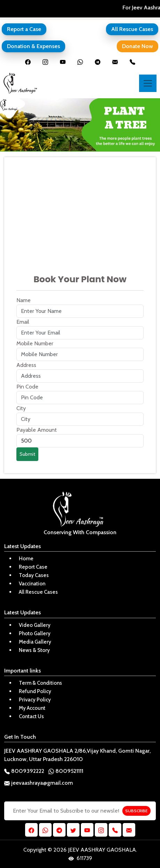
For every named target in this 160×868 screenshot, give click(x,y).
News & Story (34, 650)
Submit (27, 454)
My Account (32, 708)
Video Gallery (35, 625)
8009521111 (66, 771)
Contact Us (31, 716)
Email (23, 322)
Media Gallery (35, 642)
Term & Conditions (40, 683)
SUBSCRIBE (136, 811)
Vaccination (32, 584)
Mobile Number (35, 343)
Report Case (33, 567)
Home (26, 559)
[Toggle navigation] (148, 83)
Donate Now (138, 46)
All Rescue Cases (132, 29)
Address (26, 365)
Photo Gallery (35, 633)
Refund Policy (35, 691)
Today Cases (34, 575)
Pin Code (27, 387)
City (21, 408)
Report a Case (24, 29)
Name (24, 300)
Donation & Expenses (33, 46)
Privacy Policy (35, 700)
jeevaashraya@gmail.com (39, 783)
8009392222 (24, 771)
